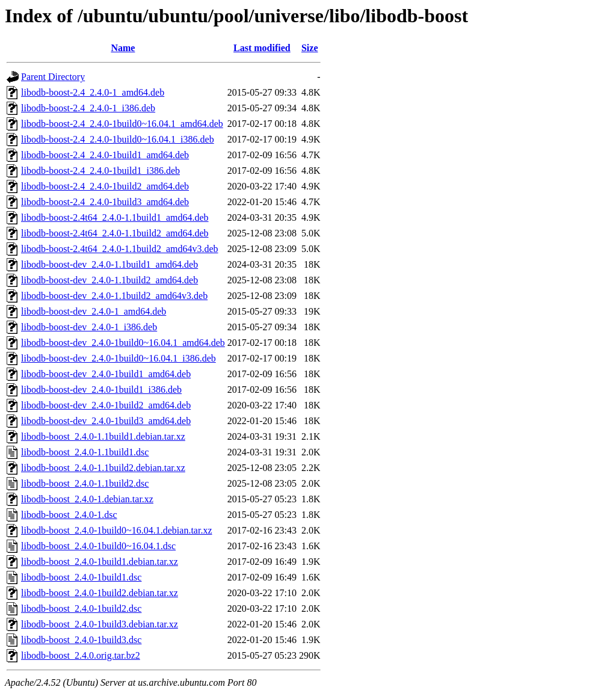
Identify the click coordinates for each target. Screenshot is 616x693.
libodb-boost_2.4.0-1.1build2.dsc (85, 483)
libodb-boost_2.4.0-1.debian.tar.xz (87, 499)
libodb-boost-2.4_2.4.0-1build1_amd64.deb (105, 155)
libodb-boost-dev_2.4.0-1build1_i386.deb (101, 390)
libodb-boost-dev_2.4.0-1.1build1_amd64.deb (109, 264)
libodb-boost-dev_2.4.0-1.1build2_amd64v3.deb (114, 296)
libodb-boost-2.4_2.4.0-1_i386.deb (88, 108)
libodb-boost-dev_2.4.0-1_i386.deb (89, 327)
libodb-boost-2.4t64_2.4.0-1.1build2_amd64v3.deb (120, 249)
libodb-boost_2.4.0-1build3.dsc (81, 640)
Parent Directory (53, 77)
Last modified (262, 48)
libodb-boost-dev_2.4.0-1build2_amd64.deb (106, 405)
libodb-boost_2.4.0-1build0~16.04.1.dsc (98, 546)
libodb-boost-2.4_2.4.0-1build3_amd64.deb (105, 202)
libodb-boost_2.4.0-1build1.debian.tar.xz (100, 562)
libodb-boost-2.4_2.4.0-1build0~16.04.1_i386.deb (118, 139)
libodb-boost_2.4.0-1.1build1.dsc (85, 452)
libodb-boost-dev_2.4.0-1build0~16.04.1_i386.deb (119, 358)
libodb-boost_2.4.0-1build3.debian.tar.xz (100, 624)
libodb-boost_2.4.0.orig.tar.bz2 (81, 655)
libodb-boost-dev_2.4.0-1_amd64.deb (94, 311)
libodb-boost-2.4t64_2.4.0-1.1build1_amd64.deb (115, 217)
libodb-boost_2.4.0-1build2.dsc (81, 608)
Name (123, 48)
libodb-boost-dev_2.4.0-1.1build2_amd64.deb (109, 280)
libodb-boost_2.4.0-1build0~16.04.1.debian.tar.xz (117, 530)
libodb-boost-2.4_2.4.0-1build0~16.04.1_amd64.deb (122, 124)
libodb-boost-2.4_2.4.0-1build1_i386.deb (100, 171)
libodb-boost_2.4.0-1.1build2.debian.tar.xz (103, 468)
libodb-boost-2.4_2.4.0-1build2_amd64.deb (105, 186)
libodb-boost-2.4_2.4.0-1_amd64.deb (93, 92)
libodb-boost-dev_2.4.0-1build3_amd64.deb (106, 421)
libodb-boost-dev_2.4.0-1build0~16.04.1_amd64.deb (123, 343)
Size (310, 48)
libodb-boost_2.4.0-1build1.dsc (81, 577)
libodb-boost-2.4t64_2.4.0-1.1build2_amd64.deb (115, 233)
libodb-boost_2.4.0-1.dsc (69, 515)
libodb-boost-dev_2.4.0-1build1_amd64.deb (106, 374)
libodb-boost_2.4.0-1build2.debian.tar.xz (100, 593)
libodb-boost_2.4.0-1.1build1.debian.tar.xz (103, 436)
